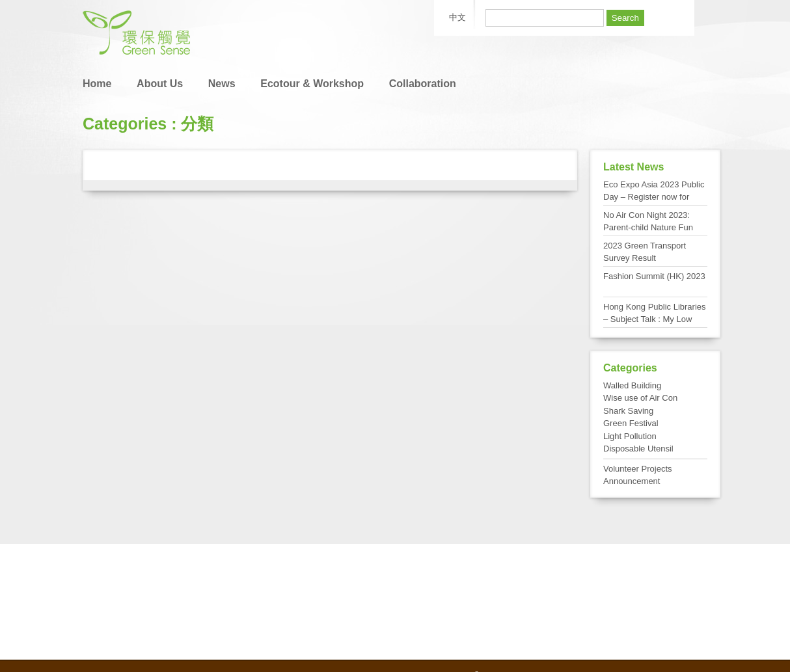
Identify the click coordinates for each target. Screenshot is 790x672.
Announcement (632, 481)
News (222, 84)
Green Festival (631, 423)
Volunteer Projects (638, 469)
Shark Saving (628, 411)
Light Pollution (630, 436)
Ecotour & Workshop (312, 84)
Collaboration (423, 84)
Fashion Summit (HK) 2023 (654, 276)
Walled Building (632, 385)
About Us (160, 84)
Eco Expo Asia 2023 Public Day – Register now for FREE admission (654, 197)
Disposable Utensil (638, 449)
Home (97, 84)
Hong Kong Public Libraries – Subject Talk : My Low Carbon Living (655, 319)
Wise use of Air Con (640, 398)
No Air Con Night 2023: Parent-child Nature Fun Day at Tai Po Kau (648, 228)
